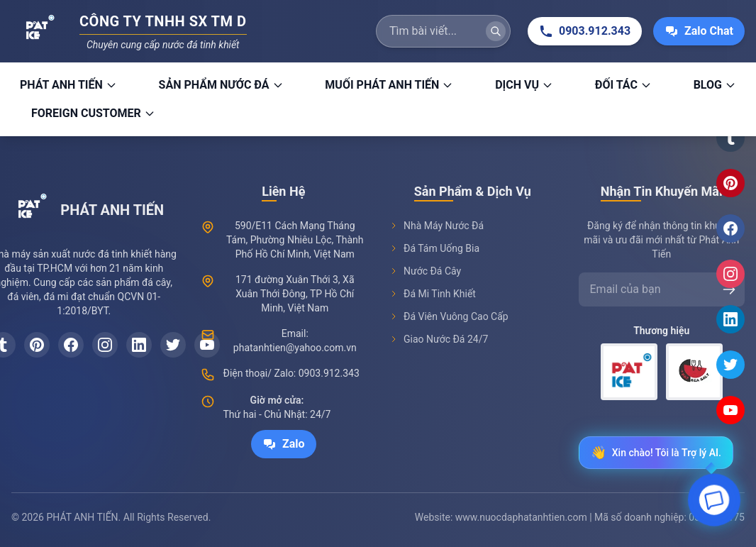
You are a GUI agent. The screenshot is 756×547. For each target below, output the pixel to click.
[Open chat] (714, 503)
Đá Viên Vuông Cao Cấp (449, 316)
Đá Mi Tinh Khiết (433, 294)
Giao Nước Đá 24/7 (439, 339)
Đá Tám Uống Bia (434, 248)
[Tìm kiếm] (496, 31)
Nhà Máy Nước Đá (437, 226)
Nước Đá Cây (425, 271)
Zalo (284, 444)
